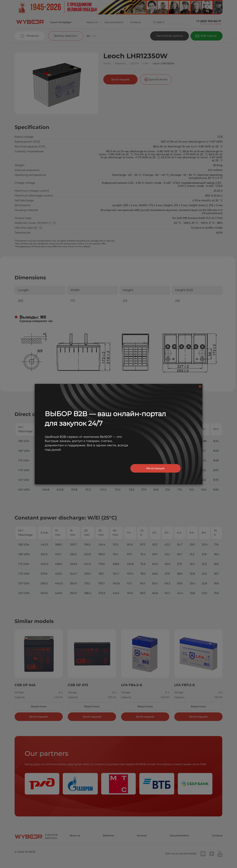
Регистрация (155, 468)
